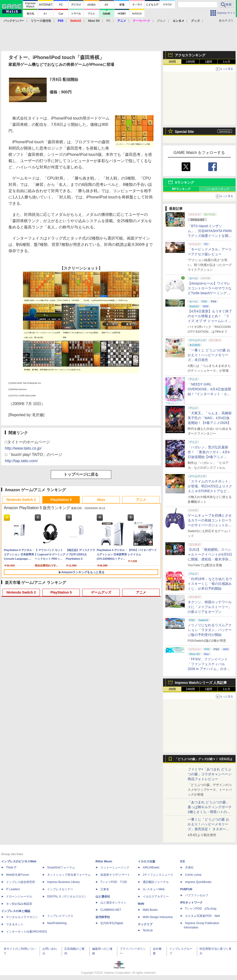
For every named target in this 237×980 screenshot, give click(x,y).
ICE (183, 861)
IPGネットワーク (191, 903)
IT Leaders (13, 889)
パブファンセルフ (197, 895)
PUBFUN (186, 889)
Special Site (184, 132)
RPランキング (181, 189)
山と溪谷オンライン (113, 903)
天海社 (189, 867)
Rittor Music (104, 861)
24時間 (190, 62)
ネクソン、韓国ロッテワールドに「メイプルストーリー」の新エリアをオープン (210, 607)
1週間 (209, 62)
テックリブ (145, 924)
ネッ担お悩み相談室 (19, 904)
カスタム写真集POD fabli (202, 916)
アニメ (141, 500)
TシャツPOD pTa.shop (201, 909)
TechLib (148, 930)
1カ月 (227, 62)
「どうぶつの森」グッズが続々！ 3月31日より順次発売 (204, 760)
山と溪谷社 (103, 897)
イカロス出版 (147, 861)
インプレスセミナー (60, 889)
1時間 (172, 62)
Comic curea (193, 875)
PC (108, 21)
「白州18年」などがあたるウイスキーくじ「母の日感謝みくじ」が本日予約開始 (210, 584)
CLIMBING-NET (111, 910)
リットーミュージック (115, 867)
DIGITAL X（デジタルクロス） (67, 897)
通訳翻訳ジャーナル (156, 882)
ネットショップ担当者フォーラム (69, 875)
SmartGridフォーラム (61, 867)
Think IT (11, 867)
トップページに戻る (81, 474)
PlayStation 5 (61, 500)
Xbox (101, 500)
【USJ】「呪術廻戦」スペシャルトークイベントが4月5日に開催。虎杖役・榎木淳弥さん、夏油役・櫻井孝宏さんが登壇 (210, 559)
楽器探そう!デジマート (115, 875)
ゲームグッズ (101, 592)
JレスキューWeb (154, 889)
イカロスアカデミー (156, 897)
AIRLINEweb (151, 867)
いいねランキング (218, 189)
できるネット (15, 924)
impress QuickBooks (198, 882)
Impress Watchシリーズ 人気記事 (201, 683)
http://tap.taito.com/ (21, 461)
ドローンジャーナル (19, 897)
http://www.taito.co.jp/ (23, 448)
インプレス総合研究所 (21, 882)
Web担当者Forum (18, 875)
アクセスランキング (190, 55)
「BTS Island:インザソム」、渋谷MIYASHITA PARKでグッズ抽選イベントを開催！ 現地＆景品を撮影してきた (210, 236)
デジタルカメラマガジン (22, 917)
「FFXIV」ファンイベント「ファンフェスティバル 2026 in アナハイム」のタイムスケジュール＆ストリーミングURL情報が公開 (210, 669)
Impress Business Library (63, 882)
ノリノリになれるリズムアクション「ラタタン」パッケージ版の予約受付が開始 (210, 630)
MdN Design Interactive (158, 917)
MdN (141, 904)
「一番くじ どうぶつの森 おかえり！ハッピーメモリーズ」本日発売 (209, 355)
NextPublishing (57, 923)
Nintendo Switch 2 (21, 500)
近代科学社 (103, 917)
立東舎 (105, 889)
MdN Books (150, 910)
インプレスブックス (60, 916)
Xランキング (184, 182)
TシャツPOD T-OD (114, 882)
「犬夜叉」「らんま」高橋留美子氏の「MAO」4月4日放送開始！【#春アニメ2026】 (210, 418)
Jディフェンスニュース (158, 875)
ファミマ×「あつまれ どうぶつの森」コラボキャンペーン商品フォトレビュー (210, 774)
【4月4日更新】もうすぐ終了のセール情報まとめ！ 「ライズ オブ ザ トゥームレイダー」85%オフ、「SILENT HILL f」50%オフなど (210, 321)
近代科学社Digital (112, 923)
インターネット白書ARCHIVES (26, 932)
